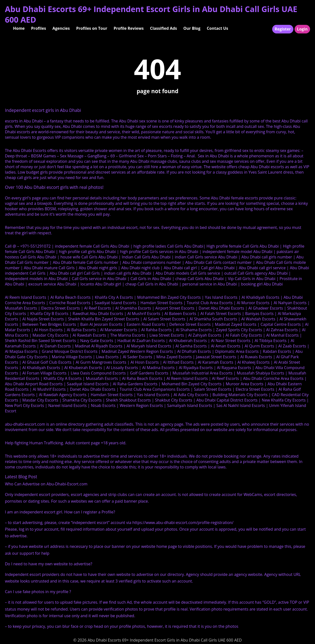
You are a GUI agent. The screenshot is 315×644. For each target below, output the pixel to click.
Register (283, 29)
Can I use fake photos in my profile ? (38, 592)
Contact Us (217, 28)
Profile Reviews (129, 28)
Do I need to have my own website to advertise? (49, 564)
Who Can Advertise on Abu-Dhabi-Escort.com (46, 484)
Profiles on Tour (92, 28)
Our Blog (192, 28)
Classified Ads (164, 28)
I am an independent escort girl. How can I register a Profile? (60, 512)
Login (302, 29)
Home (19, 28)
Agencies (61, 28)
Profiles (39, 28)
